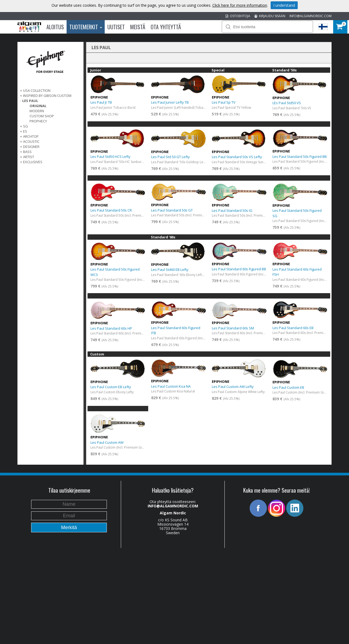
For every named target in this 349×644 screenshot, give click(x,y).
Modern (37, 111)
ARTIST (29, 157)
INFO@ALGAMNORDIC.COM (310, 16)
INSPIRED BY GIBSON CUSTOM (47, 96)
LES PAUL (30, 101)
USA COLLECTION (37, 90)
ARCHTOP (31, 136)
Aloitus (55, 27)
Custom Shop (42, 116)
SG (26, 126)
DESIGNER (31, 147)
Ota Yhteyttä (166, 27)
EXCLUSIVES (33, 162)
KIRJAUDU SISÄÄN (270, 16)
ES (25, 131)
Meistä (138, 27)
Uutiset (116, 27)
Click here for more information (240, 5)
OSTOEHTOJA (238, 16)
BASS (27, 152)
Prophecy (38, 121)
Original (38, 106)
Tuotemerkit (86, 27)
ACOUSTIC (31, 141)
